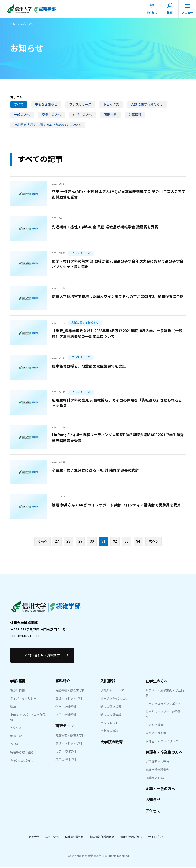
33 (127, 542)
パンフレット (109, 724)
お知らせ (153, 801)
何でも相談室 (154, 726)
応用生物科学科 (66, 716)
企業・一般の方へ (160, 790)
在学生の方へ (82, 115)
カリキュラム (19, 745)
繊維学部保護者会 (157, 771)
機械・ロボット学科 (69, 699)
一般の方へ (22, 115)
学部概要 (17, 682)
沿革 (13, 708)
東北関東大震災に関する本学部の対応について (48, 125)
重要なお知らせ (46, 104)
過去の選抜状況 (111, 708)
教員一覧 (16, 737)
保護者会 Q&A (155, 779)
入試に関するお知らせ (147, 104)
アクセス (16, 729)
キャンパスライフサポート (163, 705)
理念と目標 (17, 691)
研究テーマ (65, 727)
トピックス (111, 104)
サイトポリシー (158, 838)
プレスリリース (80, 104)
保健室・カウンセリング (162, 742)
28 (69, 542)
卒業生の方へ (51, 115)
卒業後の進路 (109, 732)
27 (57, 542)
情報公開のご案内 (131, 838)
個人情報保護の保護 (102, 838)
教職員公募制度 (74, 838)
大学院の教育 (112, 743)
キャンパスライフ (22, 761)
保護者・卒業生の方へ (164, 753)
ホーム (11, 24)
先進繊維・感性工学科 (70, 691)
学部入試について (112, 691)
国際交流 (110, 115)
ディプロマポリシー (23, 699)
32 (115, 542)
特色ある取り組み (22, 753)
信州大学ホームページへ (44, 838)
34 (139, 542)
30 (92, 542)
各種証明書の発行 (157, 762)
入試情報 (108, 682)
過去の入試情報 (111, 716)
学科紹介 (63, 682)
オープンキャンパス (114, 699)
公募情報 (135, 115)
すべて (19, 104)
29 (81, 542)
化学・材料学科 (66, 708)
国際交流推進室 (156, 734)
